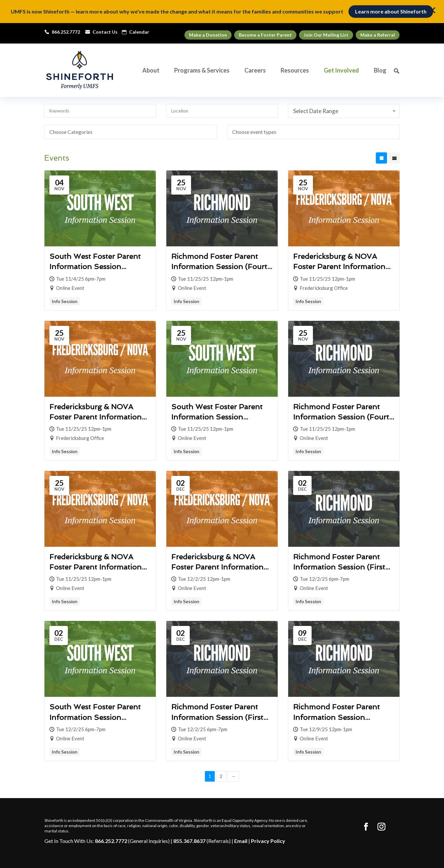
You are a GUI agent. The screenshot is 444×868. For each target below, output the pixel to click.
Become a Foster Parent (265, 35)
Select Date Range (345, 111)
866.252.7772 (111, 841)
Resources (295, 71)
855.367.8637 (189, 841)
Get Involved (341, 71)
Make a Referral (378, 35)
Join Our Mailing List (326, 35)
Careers (255, 71)
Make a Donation (208, 35)
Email (241, 841)
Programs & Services (202, 71)
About (151, 71)
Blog (380, 71)
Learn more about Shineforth (391, 11)
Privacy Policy (268, 841)
